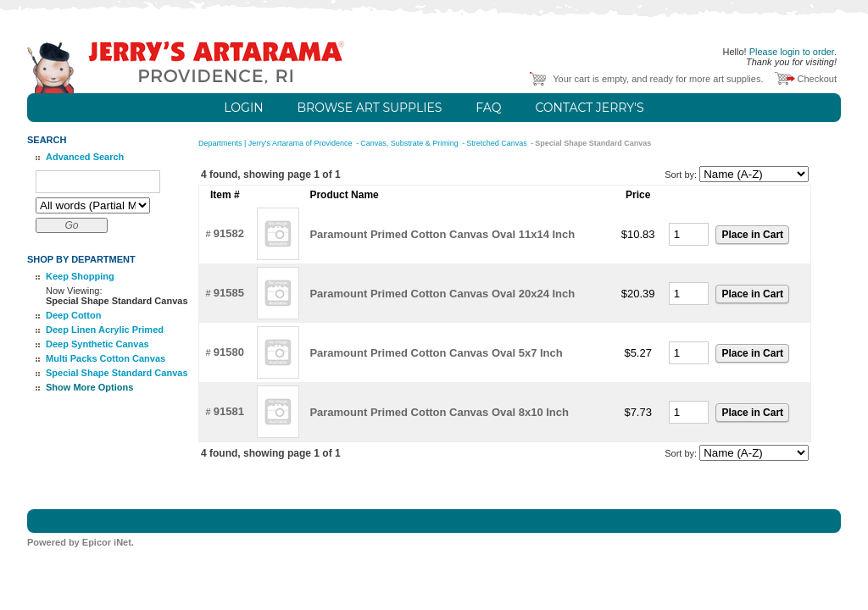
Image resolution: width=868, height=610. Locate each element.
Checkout (817, 79)
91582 (229, 233)
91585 (229, 293)
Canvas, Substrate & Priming (410, 143)
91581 (229, 411)
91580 (229, 352)
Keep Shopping (80, 276)
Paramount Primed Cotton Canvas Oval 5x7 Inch (436, 353)
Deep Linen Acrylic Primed (105, 330)
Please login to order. (793, 52)
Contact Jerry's (589, 108)
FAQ (488, 108)
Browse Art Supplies (370, 108)
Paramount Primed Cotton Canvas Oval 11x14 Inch (442, 234)
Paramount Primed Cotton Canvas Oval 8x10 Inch (439, 412)
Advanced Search (85, 157)
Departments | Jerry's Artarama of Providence (276, 143)
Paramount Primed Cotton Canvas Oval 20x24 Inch (442, 294)
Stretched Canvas (498, 143)
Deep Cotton (73, 315)
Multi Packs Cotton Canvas (106, 358)
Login (243, 108)
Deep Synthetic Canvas (97, 344)
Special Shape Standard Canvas (117, 373)
